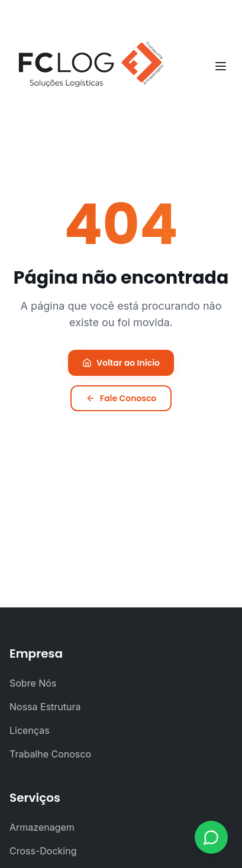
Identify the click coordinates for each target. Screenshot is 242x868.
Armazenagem (42, 827)
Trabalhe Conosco (50, 754)
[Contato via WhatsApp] (211, 837)
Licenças (30, 730)
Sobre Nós (33, 683)
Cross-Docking (43, 851)
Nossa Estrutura (45, 707)
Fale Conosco (121, 398)
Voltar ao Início (121, 363)
